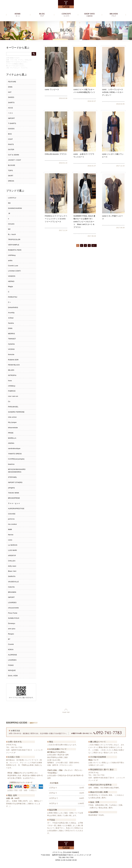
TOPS (10, 171)
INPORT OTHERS (15, 482)
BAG (10, 134)
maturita (11, 587)
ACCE (11, 108)
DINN (10, 87)
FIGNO (11, 665)
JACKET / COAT (15, 160)
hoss (10, 381)
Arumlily (11, 313)
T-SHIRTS (12, 123)
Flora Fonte (13, 613)
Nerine (11, 535)
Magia (11, 286)
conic (10, 540)
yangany (11, 488)
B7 (9, 639)
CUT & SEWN (14, 155)
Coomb (11, 644)
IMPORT (11, 118)
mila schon (12, 417)
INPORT (11, 597)
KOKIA (11, 650)
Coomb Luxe (13, 266)
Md (9, 203)
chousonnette (13, 608)
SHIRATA (12, 576)
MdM (10, 529)
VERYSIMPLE (14, 245)
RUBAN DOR (13, 360)
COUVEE (12, 514)
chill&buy (12, 386)
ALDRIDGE (13, 655)
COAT (10, 139)
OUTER (11, 150)
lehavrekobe (13, 428)
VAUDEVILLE (13, 582)
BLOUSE (12, 165)
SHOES (11, 97)
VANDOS (12, 276)
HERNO (11, 281)
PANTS (11, 144)
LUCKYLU (12, 198)
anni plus (12, 629)
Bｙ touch (12, 234)
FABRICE (12, 391)
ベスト (11, 113)
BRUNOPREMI (14, 498)
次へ (94, 246)
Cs (9, 401)
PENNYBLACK (14, 365)
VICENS (11, 349)
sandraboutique (14, 448)
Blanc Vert (12, 571)
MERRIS (11, 334)
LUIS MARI (13, 550)
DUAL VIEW (13, 676)
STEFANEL (13, 477)
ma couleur (13, 524)
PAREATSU (13, 297)
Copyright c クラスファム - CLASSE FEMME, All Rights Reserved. (66, 865)
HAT (10, 92)
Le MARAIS (13, 545)
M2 (9, 229)
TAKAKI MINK (14, 493)
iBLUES (11, 370)
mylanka (11, 344)
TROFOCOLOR (14, 239)
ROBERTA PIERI (15, 250)
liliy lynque (12, 422)
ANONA (11, 443)
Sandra (11, 323)
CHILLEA (12, 561)
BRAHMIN (12, 592)
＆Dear (11, 318)
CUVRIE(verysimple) (16, 459)
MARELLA (12, 438)
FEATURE (12, 82)
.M (9, 213)
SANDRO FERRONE (16, 412)
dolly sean (12, 566)
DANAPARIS (13, 307)
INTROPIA (12, 375)
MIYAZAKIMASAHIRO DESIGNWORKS (17, 471)
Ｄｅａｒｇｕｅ (14, 503)
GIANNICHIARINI (15, 208)
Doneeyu (12, 623)
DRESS (11, 181)
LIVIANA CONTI (14, 271)
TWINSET (12, 339)
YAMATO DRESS (15, 454)
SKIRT (11, 176)
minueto (11, 224)
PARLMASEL (13, 407)
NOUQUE (12, 670)
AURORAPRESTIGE (16, 509)
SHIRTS (11, 103)
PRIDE (11, 433)
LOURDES (12, 603)
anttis (10, 260)
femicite (11, 354)
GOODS (11, 129)
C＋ (10, 302)
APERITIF (12, 556)
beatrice (11, 464)
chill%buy (12, 255)
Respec (11, 634)
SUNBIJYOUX (14, 618)
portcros (11, 519)
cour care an (13, 396)
